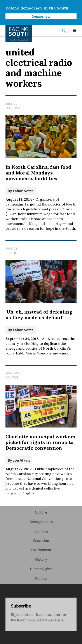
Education (41, 540)
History (41, 559)
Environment (41, 550)
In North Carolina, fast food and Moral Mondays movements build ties (38, 173)
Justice (11, 104)
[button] (75, 31)
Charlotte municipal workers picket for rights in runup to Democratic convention (40, 442)
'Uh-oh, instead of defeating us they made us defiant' (39, 315)
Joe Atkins (22, 460)
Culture (41, 512)
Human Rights (41, 569)
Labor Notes (23, 191)
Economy (13, 108)
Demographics (41, 522)
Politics (12, 253)
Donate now (41, 16)
